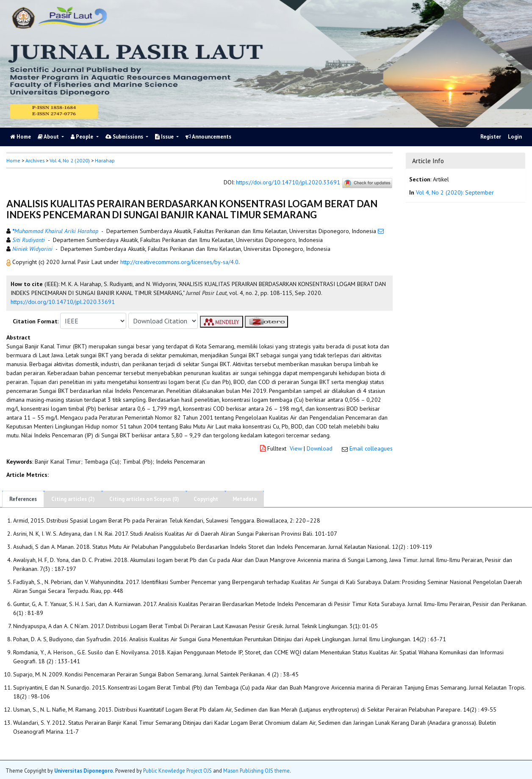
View (296, 448)
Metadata (245, 499)
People (83, 137)
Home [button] (13, 160)
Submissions (125, 137)
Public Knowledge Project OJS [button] (177, 771)
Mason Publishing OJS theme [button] (256, 771)
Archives (35, 160)
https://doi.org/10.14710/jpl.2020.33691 (288, 183)
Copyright (206, 499)
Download (320, 448)
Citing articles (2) (73, 499)
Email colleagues (371, 448)
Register (491, 137)
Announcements (208, 137)
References (23, 499)
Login (515, 137)
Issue (165, 137)
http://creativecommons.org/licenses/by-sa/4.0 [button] (179, 262)
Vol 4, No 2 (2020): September (455, 192)
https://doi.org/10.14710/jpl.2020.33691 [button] (63, 302)
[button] (9, 262)
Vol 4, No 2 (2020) (70, 160)
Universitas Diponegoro (84, 771)
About (49, 137)
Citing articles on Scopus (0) (144, 499)
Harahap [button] (105, 160)
